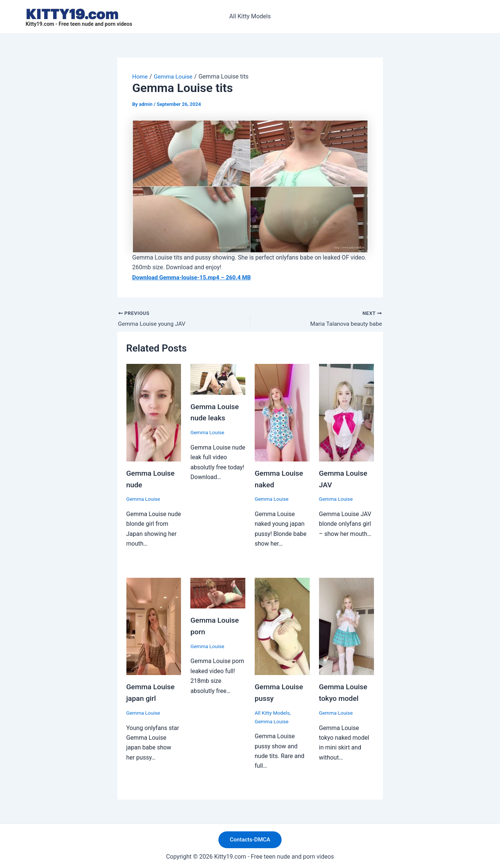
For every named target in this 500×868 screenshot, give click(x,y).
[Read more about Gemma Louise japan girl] (154, 625)
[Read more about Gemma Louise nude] (154, 413)
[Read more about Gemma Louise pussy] (282, 625)
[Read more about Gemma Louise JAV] (346, 413)
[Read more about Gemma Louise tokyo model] (346, 625)
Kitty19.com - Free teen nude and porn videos (79, 24)
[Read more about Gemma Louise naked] (282, 413)
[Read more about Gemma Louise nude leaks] (218, 379)
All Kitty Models (250, 16)
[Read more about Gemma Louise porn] (218, 592)
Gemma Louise (144, 499)
